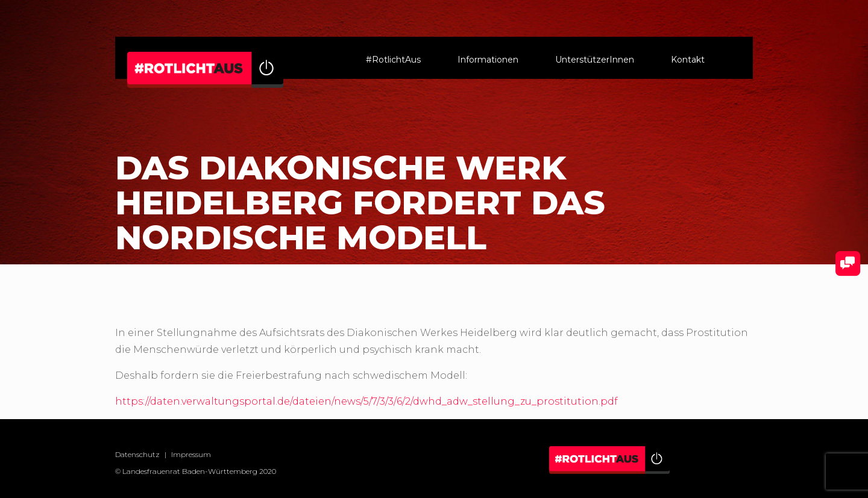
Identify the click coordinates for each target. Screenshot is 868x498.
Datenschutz (137, 454)
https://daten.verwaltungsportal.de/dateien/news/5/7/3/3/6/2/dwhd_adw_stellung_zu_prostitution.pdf (366, 401)
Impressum (191, 454)
